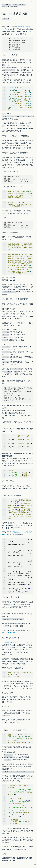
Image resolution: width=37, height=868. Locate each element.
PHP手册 (29, 630)
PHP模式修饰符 (10, 633)
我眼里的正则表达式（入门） (13, 642)
